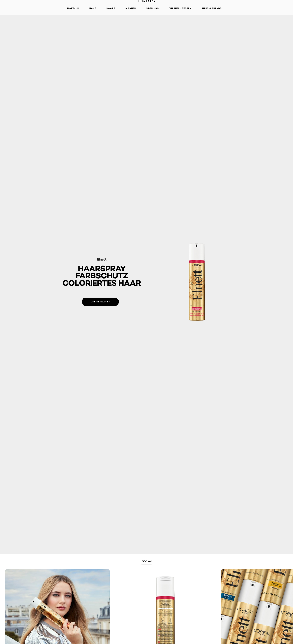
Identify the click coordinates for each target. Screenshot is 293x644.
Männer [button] (131, 8)
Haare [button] (111, 8)
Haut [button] (93, 8)
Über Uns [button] (153, 8)
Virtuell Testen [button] (180, 8)
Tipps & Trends (212, 8)
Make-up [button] (73, 8)
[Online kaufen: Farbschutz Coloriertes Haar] (100, 302)
